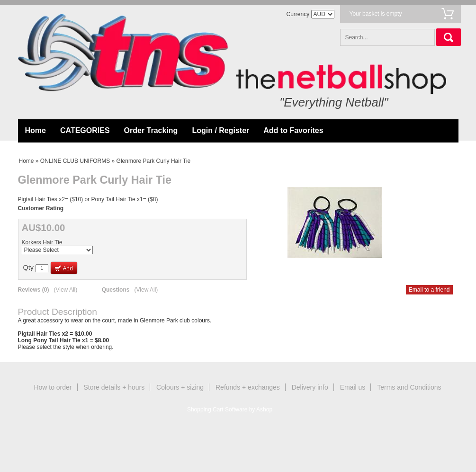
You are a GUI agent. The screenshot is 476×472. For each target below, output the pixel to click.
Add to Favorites (293, 130)
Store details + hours (114, 387)
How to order (53, 387)
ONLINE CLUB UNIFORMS (75, 161)
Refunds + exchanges (248, 387)
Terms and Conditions (409, 387)
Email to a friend (429, 290)
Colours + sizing (180, 387)
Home (36, 130)
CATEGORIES (85, 130)
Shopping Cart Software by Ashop (230, 410)
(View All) (65, 290)
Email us (353, 387)
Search (449, 37)
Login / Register (220, 130)
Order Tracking (151, 130)
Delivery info (310, 387)
